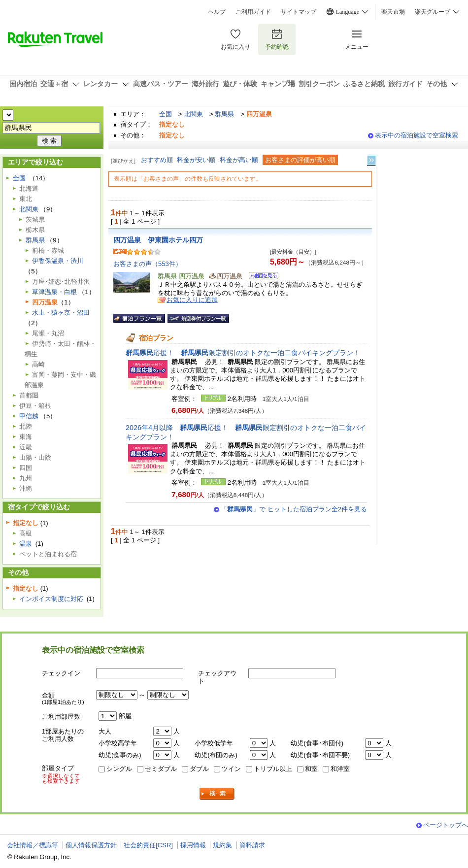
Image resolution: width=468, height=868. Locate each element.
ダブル (199, 769)
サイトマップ (299, 12)
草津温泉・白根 (54, 292)
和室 (311, 769)
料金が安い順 (196, 160)
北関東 (193, 114)
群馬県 (224, 114)
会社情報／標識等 (33, 845)
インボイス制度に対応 (51, 599)
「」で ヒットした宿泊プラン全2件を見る (294, 509)
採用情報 (193, 845)
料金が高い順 (239, 160)
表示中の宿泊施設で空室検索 (417, 135)
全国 (166, 114)
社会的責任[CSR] (148, 845)
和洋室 (340, 769)
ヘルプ (217, 12)
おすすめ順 (157, 160)
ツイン (231, 769)
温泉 (26, 544)
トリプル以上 (273, 769)
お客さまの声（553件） (148, 264)
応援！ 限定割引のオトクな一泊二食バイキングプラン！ (243, 353)
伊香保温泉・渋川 (58, 261)
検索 (217, 794)
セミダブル (161, 769)
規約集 (222, 845)
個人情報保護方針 (91, 845)
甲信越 (29, 416)
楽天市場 (393, 12)
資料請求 (252, 845)
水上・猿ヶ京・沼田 (61, 313)
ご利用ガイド (253, 12)
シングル (119, 769)
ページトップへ (446, 825)
